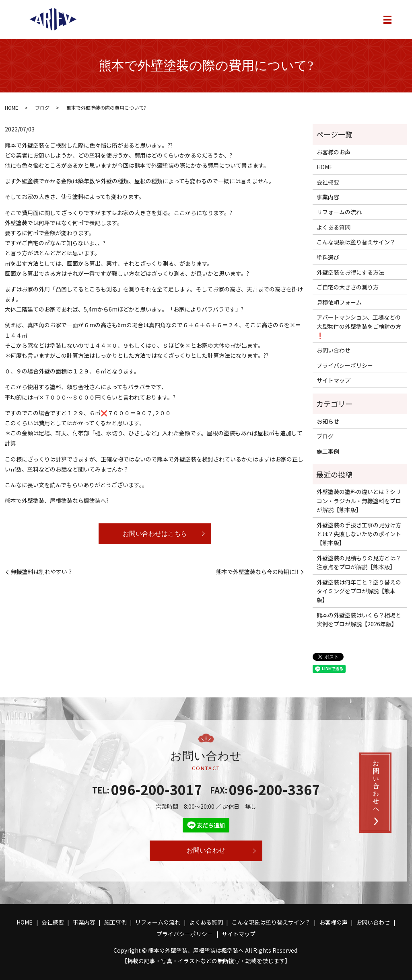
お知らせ (328, 421)
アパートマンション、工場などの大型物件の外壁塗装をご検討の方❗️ (359, 326)
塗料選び (328, 257)
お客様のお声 (334, 152)
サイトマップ (334, 380)
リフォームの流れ (339, 212)
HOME (11, 108)
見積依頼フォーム (339, 302)
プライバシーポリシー (345, 365)
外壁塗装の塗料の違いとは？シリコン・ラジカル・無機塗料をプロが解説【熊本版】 (359, 501)
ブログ (42, 108)
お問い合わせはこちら (155, 534)
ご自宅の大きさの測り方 (348, 287)
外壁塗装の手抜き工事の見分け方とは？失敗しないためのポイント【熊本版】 (359, 534)
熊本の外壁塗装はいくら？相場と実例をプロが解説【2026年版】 (359, 619)
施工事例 (328, 451)
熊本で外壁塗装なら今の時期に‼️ (257, 572)
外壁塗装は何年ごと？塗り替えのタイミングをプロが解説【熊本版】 (359, 591)
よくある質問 (334, 227)
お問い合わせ (334, 350)
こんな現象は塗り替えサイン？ (356, 242)
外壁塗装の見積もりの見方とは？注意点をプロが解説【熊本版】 (359, 562)
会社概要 (328, 182)
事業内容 (328, 197)
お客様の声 (334, 922)
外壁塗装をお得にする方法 (350, 272)
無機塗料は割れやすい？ (42, 572)
